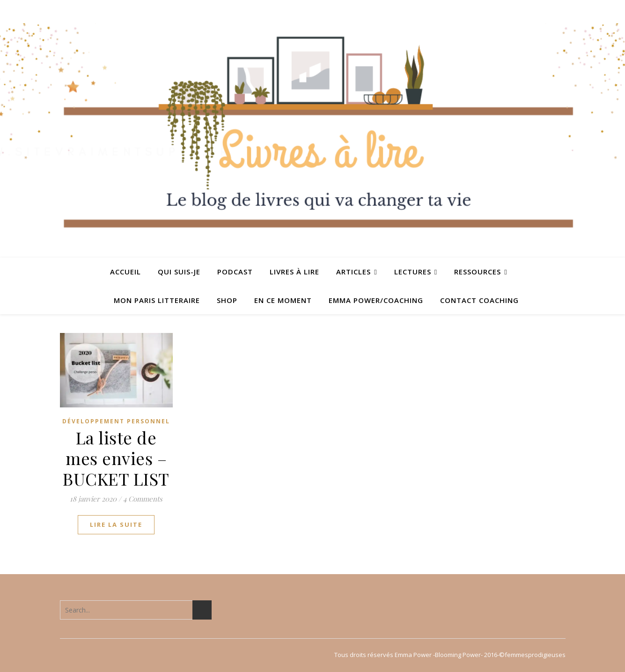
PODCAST (235, 272)
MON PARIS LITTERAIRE (157, 300)
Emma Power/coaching (376, 300)
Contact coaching (479, 300)
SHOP (227, 300)
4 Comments (143, 499)
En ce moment (283, 300)
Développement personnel (116, 421)
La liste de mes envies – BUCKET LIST (116, 458)
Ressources (478, 272)
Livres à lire (294, 272)
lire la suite (116, 524)
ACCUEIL (125, 272)
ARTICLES (353, 272)
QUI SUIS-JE (179, 272)
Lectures (413, 272)
